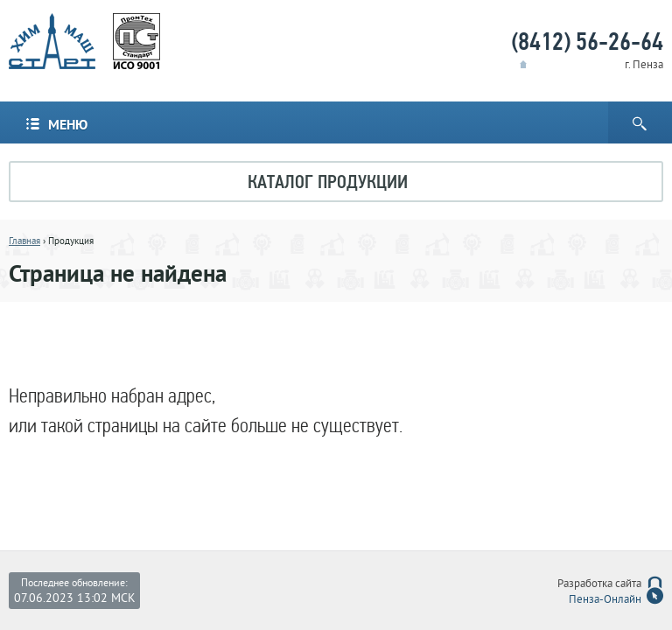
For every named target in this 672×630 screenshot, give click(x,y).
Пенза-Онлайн (605, 600)
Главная (24, 241)
